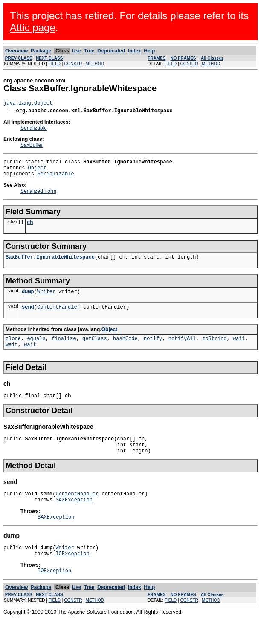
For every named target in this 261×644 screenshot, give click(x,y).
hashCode (125, 350)
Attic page (33, 28)
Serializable (34, 129)
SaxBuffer (32, 146)
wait (239, 350)
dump (28, 300)
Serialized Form (38, 196)
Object (37, 171)
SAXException (74, 520)
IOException (72, 578)
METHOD (95, 64)
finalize (64, 350)
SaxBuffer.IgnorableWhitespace (50, 264)
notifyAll (182, 350)
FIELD (55, 64)
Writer (46, 300)
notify (153, 350)
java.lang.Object (28, 104)
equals (36, 350)
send (28, 317)
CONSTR (73, 64)
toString (215, 350)
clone (13, 350)
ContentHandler (59, 317)
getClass (95, 350)
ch (30, 229)
